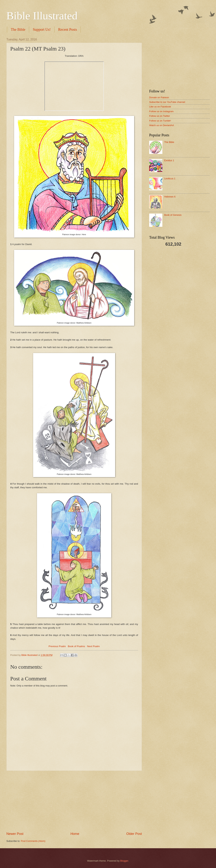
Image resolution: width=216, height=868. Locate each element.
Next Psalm (93, 646)
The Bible (18, 29)
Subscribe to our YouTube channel (167, 102)
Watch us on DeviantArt (162, 125)
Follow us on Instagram (161, 111)
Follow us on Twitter (160, 116)
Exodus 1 (169, 160)
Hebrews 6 (170, 197)
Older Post (134, 834)
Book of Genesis (173, 215)
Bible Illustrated (42, 16)
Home (75, 834)
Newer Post (15, 834)
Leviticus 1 (170, 179)
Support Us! (42, 29)
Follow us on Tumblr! (160, 121)
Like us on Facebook (160, 107)
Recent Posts (68, 29)
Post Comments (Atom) (33, 841)
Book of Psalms (76, 646)
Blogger (124, 861)
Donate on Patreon (159, 97)
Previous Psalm (57, 646)
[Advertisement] (74, 801)
